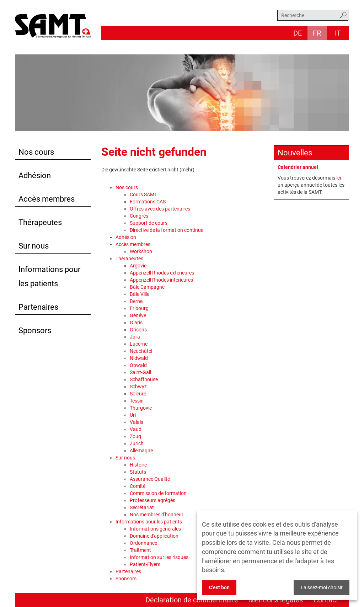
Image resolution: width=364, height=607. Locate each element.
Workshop (141, 251)
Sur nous (34, 246)
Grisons (138, 330)
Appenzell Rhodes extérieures (162, 273)
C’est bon (219, 587)
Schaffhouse (144, 379)
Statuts (138, 472)
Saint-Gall (140, 372)
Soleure (138, 394)
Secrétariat (142, 507)
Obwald (138, 365)
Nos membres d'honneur (157, 515)
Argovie (138, 266)
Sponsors (35, 331)
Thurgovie (141, 408)
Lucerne (139, 344)
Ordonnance (143, 543)
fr (317, 33)
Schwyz (138, 387)
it (338, 33)
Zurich (137, 443)
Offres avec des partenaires (160, 209)
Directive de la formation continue (167, 230)
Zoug (135, 436)
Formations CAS (148, 202)
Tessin (137, 401)
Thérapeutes (40, 222)
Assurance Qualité (150, 479)
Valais (136, 422)
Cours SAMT (143, 195)
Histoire (138, 465)
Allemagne (141, 451)
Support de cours (149, 223)
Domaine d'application (154, 536)
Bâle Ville (140, 294)
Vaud (136, 429)
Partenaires (38, 307)
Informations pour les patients (49, 276)
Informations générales (155, 529)
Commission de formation (158, 493)
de (298, 33)
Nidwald (139, 358)
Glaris (136, 323)
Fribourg (139, 308)
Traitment (140, 550)
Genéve (138, 315)
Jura (135, 337)
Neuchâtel (141, 351)
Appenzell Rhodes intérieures (161, 280)
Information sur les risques (159, 557)
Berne (136, 301)
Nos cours (36, 152)
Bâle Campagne (147, 287)
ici (339, 178)
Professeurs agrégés (152, 500)
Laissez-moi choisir (322, 587)
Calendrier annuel (298, 167)
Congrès (139, 216)
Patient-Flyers (145, 564)
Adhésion (35, 175)
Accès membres (47, 199)
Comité (138, 486)
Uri (133, 415)
